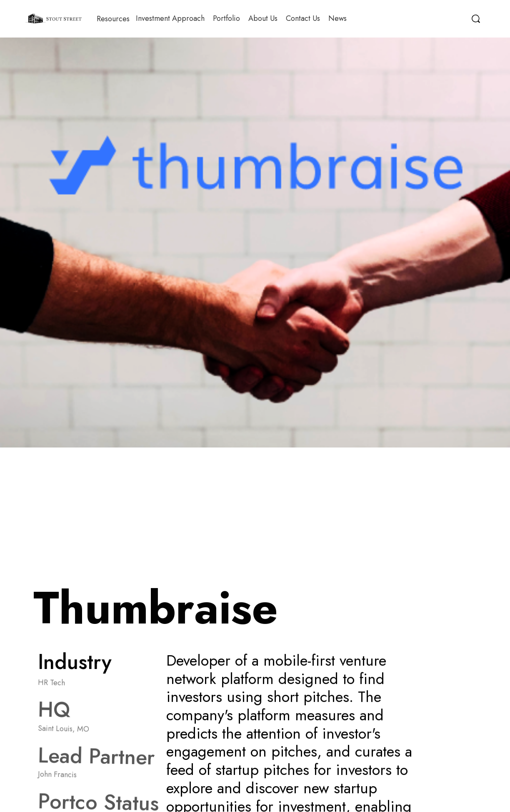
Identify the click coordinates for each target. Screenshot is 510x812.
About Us (263, 18)
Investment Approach (170, 18)
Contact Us (303, 18)
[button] (113, 19)
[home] (54, 19)
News (337, 18)
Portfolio (226, 18)
